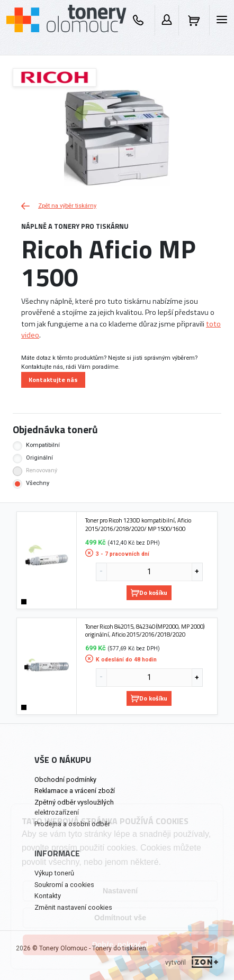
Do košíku (149, 592)
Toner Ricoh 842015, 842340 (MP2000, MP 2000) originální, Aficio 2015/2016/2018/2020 (145, 631)
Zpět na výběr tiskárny (59, 206)
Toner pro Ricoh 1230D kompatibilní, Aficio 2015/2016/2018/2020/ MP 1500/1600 (138, 524)
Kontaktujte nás (53, 380)
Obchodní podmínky (65, 780)
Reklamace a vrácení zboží (75, 791)
